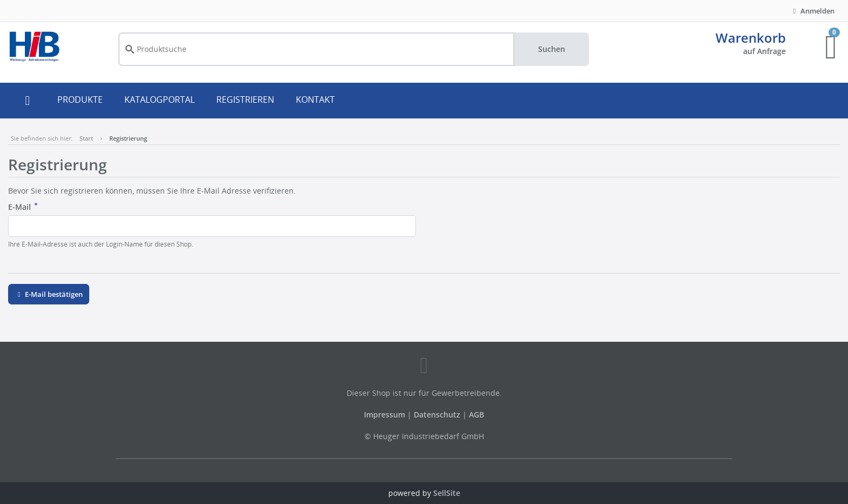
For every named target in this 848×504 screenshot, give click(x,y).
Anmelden (812, 11)
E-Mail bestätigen (49, 294)
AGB (476, 415)
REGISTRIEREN (245, 100)
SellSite (447, 493)
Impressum (386, 415)
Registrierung (128, 138)
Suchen (552, 49)
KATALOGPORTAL (160, 100)
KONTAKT (315, 100)
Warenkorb (751, 38)
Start (86, 138)
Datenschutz (437, 415)
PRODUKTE (80, 100)
